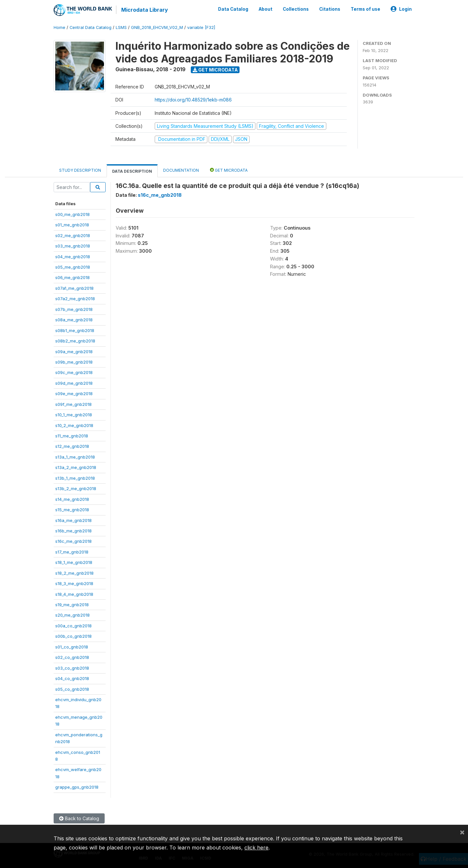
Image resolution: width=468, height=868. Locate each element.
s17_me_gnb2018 (72, 552)
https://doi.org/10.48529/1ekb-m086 (193, 100)
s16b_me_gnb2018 (73, 531)
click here (256, 848)
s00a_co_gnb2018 (73, 626)
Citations (330, 9)
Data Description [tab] (132, 171)
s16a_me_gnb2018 (73, 520)
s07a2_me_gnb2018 (75, 299)
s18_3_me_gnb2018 (74, 583)
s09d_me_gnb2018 (74, 383)
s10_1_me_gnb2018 (74, 415)
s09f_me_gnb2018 (73, 404)
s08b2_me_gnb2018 (75, 341)
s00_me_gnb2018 (72, 214)
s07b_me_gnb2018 (74, 309)
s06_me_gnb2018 (72, 277)
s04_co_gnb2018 (72, 678)
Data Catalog (233, 9)
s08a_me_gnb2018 (74, 320)
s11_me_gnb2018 (72, 436)
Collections (296, 9)
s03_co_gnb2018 (72, 668)
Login (401, 9)
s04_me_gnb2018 (73, 256)
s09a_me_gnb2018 (74, 351)
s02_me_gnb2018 (73, 235)
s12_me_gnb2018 (72, 446)
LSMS (121, 27)
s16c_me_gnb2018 (73, 541)
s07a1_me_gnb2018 (74, 288)
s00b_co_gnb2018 (73, 636)
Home (59, 27)
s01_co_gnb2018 (72, 647)
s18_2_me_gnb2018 (74, 573)
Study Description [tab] (80, 170)
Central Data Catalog (91, 27)
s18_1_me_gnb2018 (74, 562)
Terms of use (365, 9)
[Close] (462, 832)
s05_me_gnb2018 (73, 267)
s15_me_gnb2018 (72, 510)
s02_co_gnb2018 (72, 657)
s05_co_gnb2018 (72, 689)
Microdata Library (145, 10)
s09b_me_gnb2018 (74, 362)
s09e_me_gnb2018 (74, 394)
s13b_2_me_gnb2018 (76, 488)
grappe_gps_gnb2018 (77, 787)
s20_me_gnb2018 (72, 615)
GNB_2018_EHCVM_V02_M (157, 27)
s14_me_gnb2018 (72, 499)
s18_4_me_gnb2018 (74, 594)
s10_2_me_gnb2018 (74, 425)
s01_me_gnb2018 (72, 225)
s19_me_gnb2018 (72, 605)
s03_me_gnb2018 (73, 246)
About (266, 9)
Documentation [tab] (181, 170)
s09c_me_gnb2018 (74, 372)
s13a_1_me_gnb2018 (75, 457)
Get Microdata (215, 69)
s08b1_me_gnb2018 (75, 330)
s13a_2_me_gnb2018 (76, 467)
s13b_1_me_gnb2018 (75, 478)
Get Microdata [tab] (229, 170)
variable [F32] (201, 27)
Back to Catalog (79, 818)
